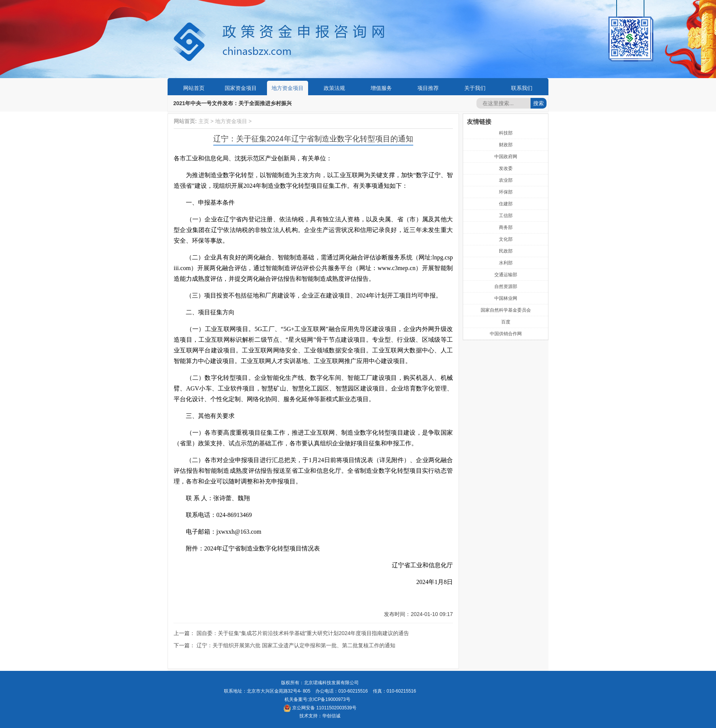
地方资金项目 (288, 88)
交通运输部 (506, 275)
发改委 (506, 168)
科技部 (506, 133)
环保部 (506, 192)
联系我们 (522, 88)
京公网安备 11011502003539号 (320, 708)
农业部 (506, 180)
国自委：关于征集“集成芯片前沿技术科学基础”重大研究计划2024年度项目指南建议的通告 (303, 633)
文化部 (506, 239)
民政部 (506, 251)
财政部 (506, 145)
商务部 (506, 227)
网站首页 (194, 88)
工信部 (506, 216)
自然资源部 (506, 286)
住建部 (506, 204)
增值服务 (381, 88)
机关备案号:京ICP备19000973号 (317, 699)
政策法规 (334, 88)
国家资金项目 (241, 88)
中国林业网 (506, 298)
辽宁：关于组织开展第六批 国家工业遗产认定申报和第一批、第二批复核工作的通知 (296, 645)
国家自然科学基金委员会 (506, 310)
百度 (506, 322)
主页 (204, 121)
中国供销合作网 (506, 334)
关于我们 (475, 88)
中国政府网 (506, 157)
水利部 (506, 263)
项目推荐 (428, 88)
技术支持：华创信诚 (320, 716)
